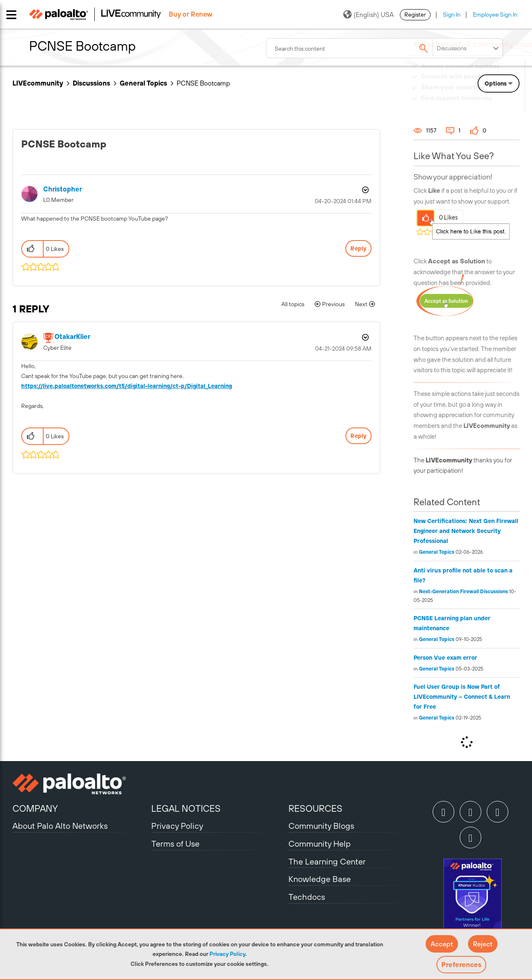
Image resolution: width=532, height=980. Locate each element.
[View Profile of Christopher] (63, 189)
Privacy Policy (227, 954)
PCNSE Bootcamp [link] (203, 83)
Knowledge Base (320, 879)
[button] (442, 944)
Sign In (452, 15)
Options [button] (365, 190)
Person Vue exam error (445, 658)
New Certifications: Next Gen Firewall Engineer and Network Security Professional (466, 531)
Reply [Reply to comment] (358, 436)
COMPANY (35, 808)
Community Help (320, 844)
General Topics (143, 83)
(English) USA (368, 15)
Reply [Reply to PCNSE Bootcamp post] (358, 248)
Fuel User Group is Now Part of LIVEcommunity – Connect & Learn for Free (462, 697)
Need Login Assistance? (482, 106)
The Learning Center (327, 861)
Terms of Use (175, 844)
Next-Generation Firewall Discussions (463, 592)
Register (415, 15)
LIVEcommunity (38, 83)
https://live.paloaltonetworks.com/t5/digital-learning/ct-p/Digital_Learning (127, 386)
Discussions (91, 83)
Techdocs (307, 897)
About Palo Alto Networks (60, 826)
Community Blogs (321, 826)
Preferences (461, 965)
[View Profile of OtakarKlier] (72, 337)
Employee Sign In (495, 15)
